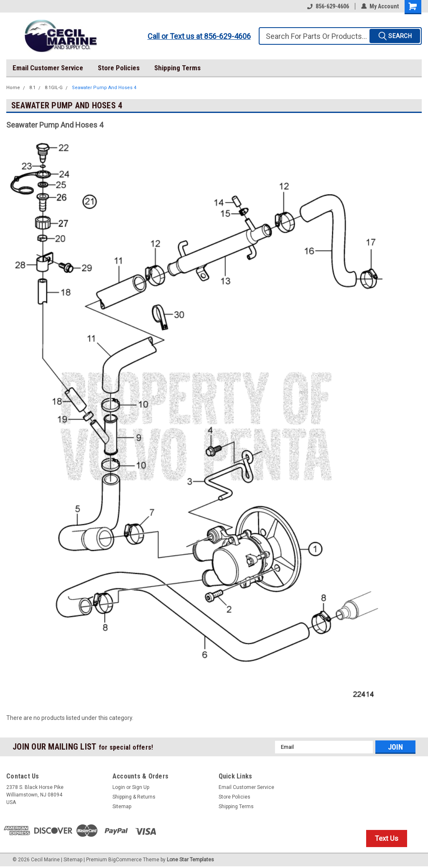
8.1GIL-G (54, 88)
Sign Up (141, 787)
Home (13, 88)
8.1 (32, 88)
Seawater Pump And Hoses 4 (104, 88)
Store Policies (119, 68)
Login (119, 787)
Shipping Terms (177, 68)
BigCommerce (125, 860)
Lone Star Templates (190, 860)
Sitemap (122, 807)
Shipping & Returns (134, 797)
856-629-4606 (328, 6)
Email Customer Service (48, 68)
